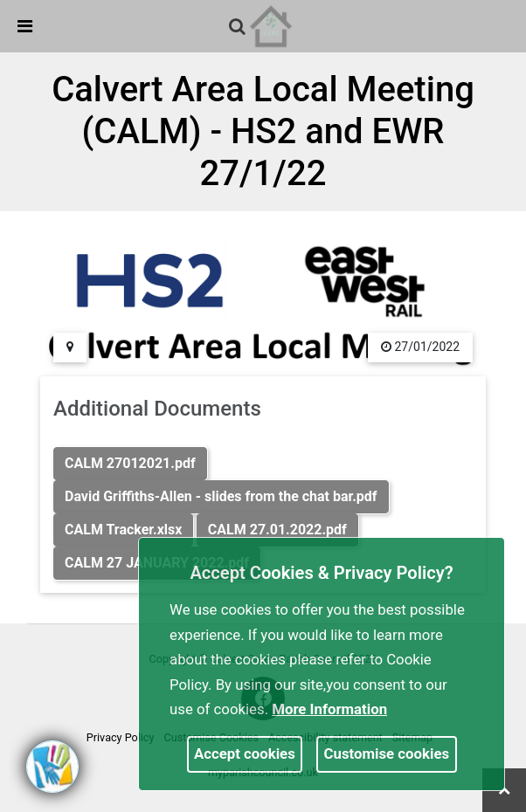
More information (329, 709)
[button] (239, 28)
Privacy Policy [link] (121, 737)
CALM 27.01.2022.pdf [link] (277, 530)
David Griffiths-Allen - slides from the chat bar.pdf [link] (221, 496)
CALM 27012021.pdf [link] (130, 463)
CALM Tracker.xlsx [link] (123, 530)
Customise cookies (387, 754)
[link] (237, 26)
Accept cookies (245, 754)
